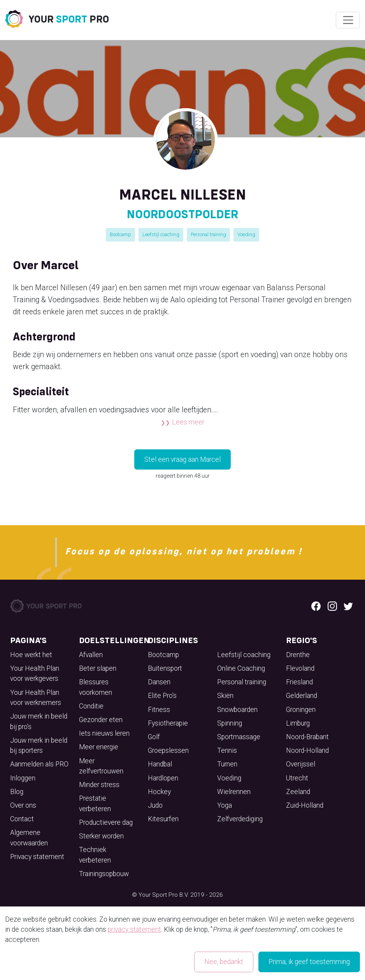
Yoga (225, 805)
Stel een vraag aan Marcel (182, 459)
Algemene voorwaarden (29, 838)
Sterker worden (101, 836)
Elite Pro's (162, 696)
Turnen (227, 764)
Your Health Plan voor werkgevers (35, 673)
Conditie (91, 706)
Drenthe (298, 655)
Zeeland (298, 792)
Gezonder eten (101, 720)
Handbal (160, 764)
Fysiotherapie (168, 723)
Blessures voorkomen (96, 687)
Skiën (225, 696)
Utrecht (297, 778)
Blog (17, 792)
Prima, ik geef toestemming (309, 962)
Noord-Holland (307, 750)
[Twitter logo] (348, 606)
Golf (154, 737)
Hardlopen (163, 778)
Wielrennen (234, 792)
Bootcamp (120, 234)
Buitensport (165, 668)
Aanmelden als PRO (39, 764)
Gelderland (302, 696)
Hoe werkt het (31, 655)
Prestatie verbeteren (95, 803)
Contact (22, 819)
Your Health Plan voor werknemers (36, 698)
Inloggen (23, 778)
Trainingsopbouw (104, 874)
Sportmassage (239, 737)
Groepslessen (168, 750)
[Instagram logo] (332, 606)
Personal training (208, 234)
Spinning (230, 723)
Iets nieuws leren (104, 733)
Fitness (159, 710)
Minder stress (99, 785)
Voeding (246, 234)
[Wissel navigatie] (348, 20)
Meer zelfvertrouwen (101, 766)
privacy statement (134, 929)
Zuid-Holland (305, 805)
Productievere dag (106, 822)
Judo (155, 805)
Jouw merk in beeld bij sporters (39, 745)
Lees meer (188, 422)
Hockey (159, 792)
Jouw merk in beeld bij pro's (39, 721)
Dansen (159, 682)
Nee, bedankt (224, 962)
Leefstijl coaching (161, 234)
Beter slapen (98, 668)
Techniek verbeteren (95, 855)
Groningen (301, 710)
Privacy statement (37, 857)
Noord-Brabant (307, 737)
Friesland (299, 682)
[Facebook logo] (316, 606)
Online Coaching (241, 668)
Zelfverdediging (240, 819)
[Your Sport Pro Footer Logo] (47, 605)
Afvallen (91, 655)
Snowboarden (237, 710)
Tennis (227, 750)
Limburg (298, 723)
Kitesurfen (163, 819)
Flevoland (300, 668)
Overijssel (301, 764)
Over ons (23, 805)
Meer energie (99, 747)
